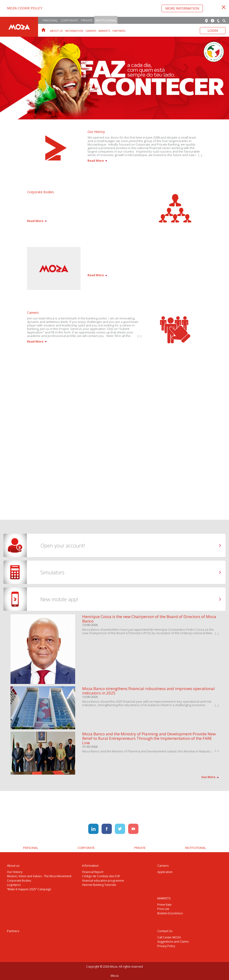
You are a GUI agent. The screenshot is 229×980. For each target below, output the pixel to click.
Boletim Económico (170, 913)
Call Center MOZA (169, 937)
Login (213, 30)
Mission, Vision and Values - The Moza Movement (39, 876)
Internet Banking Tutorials (99, 885)
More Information (182, 8)
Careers (91, 31)
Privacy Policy (166, 946)
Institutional (106, 20)
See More (210, 777)
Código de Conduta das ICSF (101, 876)
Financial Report (93, 872)
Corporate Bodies (19, 881)
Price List (163, 909)
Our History (15, 872)
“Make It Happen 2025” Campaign (29, 889)
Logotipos (14, 885)
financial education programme (103, 881)
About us (56, 31)
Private (87, 20)
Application (165, 872)
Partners (119, 31)
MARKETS (104, 31)
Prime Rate (164, 905)
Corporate (69, 20)
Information (74, 31)
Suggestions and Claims (173, 942)
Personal (50, 20)
